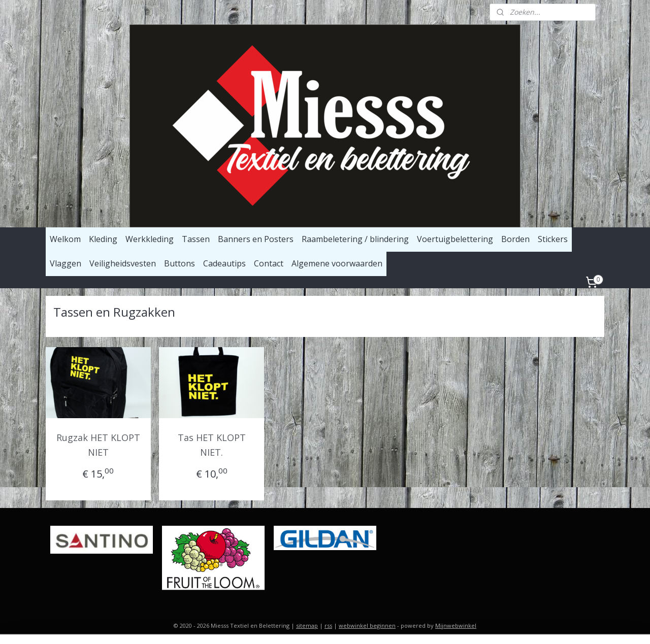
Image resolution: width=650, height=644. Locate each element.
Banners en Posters (256, 239)
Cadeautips (224, 263)
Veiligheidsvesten (123, 263)
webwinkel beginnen (367, 625)
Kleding (103, 239)
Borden (515, 239)
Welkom (65, 239)
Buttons (180, 263)
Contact (269, 263)
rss (328, 625)
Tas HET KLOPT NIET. (212, 445)
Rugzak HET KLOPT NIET (98, 445)
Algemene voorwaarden (337, 263)
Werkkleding (150, 239)
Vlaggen (66, 263)
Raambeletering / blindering (355, 239)
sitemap (307, 625)
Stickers (553, 239)
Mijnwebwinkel (456, 625)
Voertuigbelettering (455, 239)
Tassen (196, 239)
